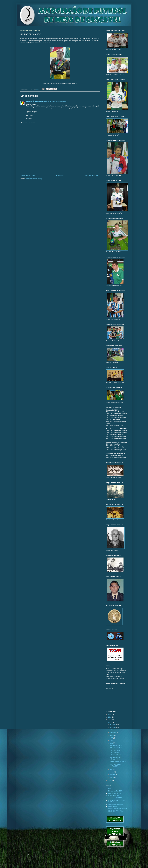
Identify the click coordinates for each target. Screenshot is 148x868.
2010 (110, 781)
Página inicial (60, 176)
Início (110, 789)
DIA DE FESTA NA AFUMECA (115, 765)
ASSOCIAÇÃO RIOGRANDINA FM (37, 101)
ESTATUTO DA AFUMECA (116, 804)
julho (111, 738)
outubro (112, 730)
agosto (112, 735)
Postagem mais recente (28, 176)
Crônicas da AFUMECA (115, 791)
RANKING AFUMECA (114, 793)
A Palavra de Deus (114, 796)
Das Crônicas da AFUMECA (118, 762)
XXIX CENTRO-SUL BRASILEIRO (116, 751)
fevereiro (113, 775)
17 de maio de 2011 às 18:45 (57, 101)
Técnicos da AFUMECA (115, 798)
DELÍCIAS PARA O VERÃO (116, 811)
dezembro (113, 725)
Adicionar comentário (28, 123)
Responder (29, 118)
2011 (110, 722)
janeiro (112, 777)
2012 (110, 720)
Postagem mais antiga (92, 176)
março (112, 772)
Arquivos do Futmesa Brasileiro (117, 809)
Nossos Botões (112, 806)
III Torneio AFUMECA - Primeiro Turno (116, 758)
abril (111, 769)
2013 (110, 717)
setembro (113, 733)
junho (112, 740)
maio (111, 743)
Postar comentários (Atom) (34, 179)
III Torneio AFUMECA (116, 745)
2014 (110, 714)
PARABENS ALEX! (115, 755)
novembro (113, 727)
